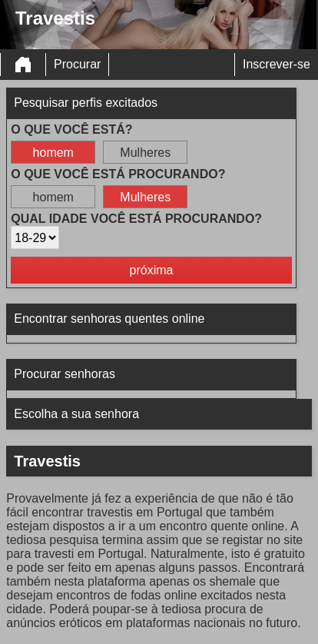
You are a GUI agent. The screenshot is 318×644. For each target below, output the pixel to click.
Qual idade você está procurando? (136, 219)
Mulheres (145, 153)
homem (53, 153)
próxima (152, 270)
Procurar (77, 64)
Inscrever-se (277, 64)
